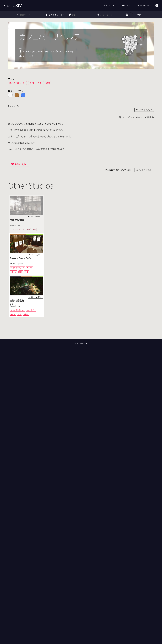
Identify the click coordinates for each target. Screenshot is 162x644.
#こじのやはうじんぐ (17, 83)
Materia (13, 264)
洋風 (48, 83)
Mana (12, 226)
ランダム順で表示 (144, 5)
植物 (21, 272)
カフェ (40, 83)
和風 (28, 229)
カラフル (30, 268)
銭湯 (34, 229)
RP (33, 83)
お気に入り (126, 5)
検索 (139, 15)
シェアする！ (145, 170)
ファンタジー (31, 310)
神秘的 (26, 314)
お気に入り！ (22, 164)
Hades (18, 226)
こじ (14, 106)
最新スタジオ (109, 5)
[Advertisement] (81, 330)
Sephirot (20, 264)
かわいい (14, 272)
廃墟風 (13, 314)
